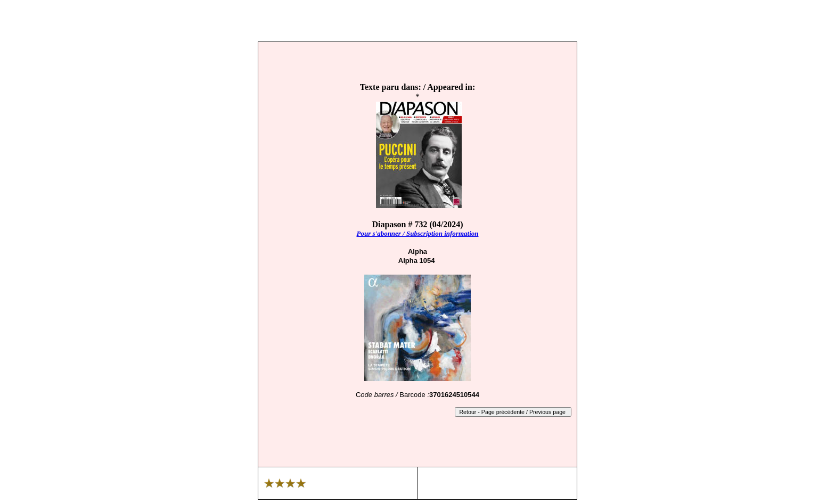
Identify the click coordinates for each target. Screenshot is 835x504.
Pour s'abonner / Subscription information (417, 233)
